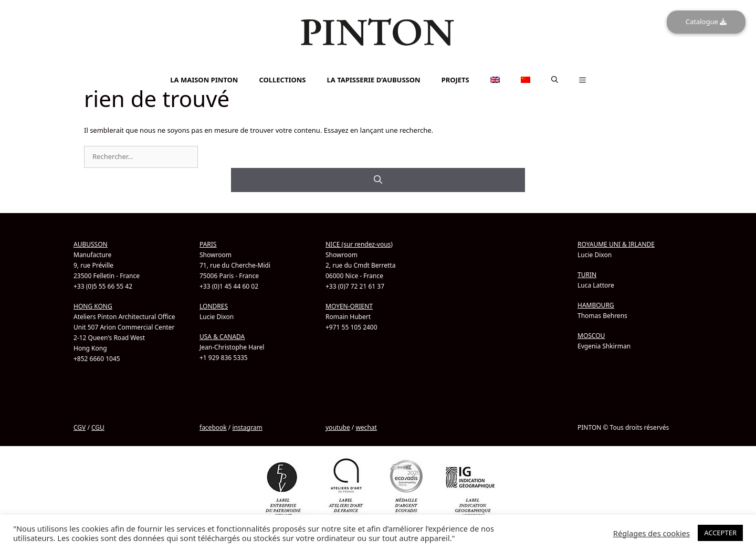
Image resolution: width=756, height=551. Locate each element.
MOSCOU (591, 335)
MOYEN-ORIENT (349, 306)
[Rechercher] (378, 179)
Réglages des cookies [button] (652, 533)
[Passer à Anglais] (378, 66)
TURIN (587, 274)
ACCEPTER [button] (720, 533)
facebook (213, 427)
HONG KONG (93, 306)
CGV (80, 427)
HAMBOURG (596, 305)
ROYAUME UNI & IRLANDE (616, 244)
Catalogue (706, 22)
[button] (555, 80)
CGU (98, 427)
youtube (338, 427)
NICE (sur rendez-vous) (359, 244)
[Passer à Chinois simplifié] (378, 72)
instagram (247, 427)
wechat (366, 427)
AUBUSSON (91, 244)
